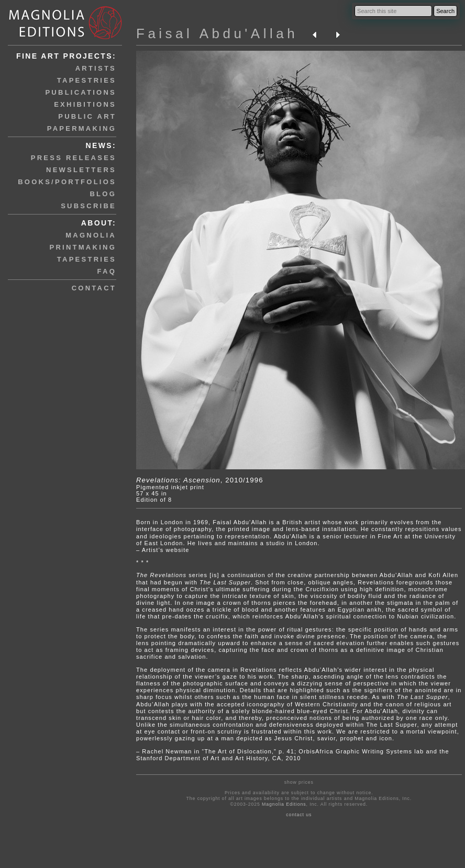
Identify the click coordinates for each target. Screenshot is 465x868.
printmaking (83, 247)
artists (96, 68)
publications (81, 92)
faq (107, 271)
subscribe (88, 206)
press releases (74, 158)
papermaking (82, 128)
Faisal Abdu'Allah (217, 33)
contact (94, 288)
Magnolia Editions (284, 804)
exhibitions (85, 104)
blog (103, 194)
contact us (299, 815)
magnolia (91, 235)
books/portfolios (67, 182)
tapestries (87, 80)
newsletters (81, 170)
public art (87, 116)
